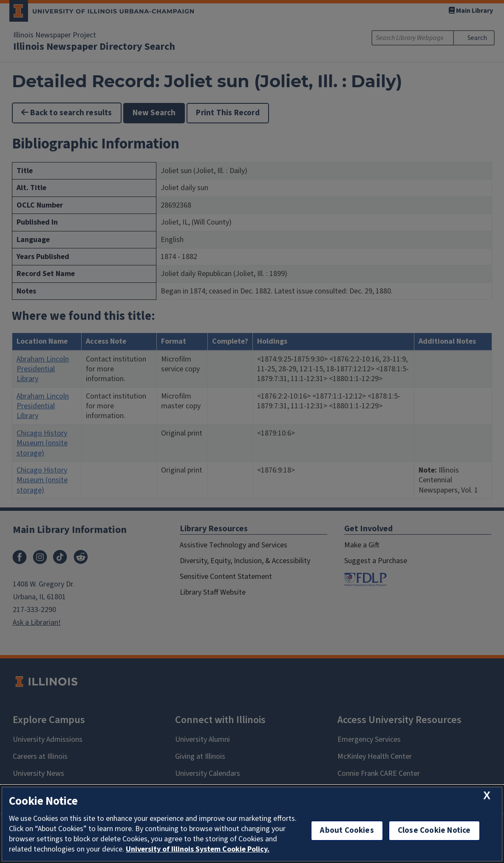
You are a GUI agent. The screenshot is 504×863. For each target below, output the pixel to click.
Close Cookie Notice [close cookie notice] (434, 830)
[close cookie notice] (487, 796)
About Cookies (347, 830)
